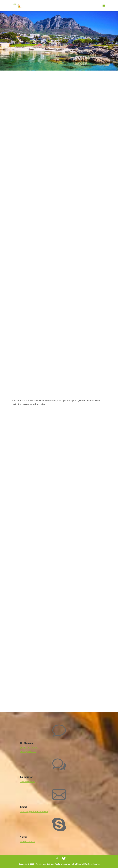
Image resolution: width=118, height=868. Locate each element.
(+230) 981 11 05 (28, 751)
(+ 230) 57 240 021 (29, 748)
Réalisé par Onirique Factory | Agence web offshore (59, 864)
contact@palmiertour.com (34, 811)
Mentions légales (92, 864)
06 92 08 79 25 (28, 781)
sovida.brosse (27, 841)
